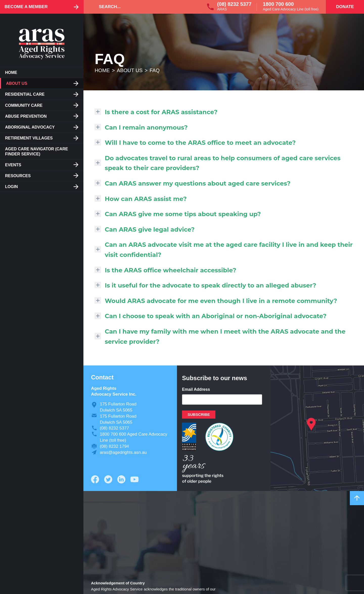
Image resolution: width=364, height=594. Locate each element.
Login (12, 187)
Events (13, 165)
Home (11, 73)
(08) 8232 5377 (234, 4)
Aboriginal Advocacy (30, 127)
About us (17, 83)
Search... (110, 7)
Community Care (24, 105)
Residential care (25, 94)
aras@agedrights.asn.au (123, 452)
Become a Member (26, 7)
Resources (18, 176)
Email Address (196, 389)
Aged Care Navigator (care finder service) (37, 151)
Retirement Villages (29, 138)
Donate (345, 7)
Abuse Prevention (26, 116)
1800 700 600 (278, 4)
